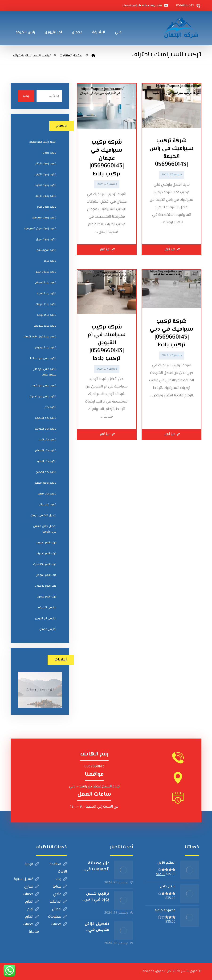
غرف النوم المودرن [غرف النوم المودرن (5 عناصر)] (46, 575)
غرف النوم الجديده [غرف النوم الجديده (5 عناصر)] (46, 543)
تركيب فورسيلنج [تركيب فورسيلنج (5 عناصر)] (47, 505)
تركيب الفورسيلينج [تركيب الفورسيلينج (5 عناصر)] (46, 250)
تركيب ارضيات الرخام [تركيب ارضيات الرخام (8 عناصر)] (46, 164)
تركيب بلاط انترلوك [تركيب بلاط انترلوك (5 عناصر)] (46, 304)
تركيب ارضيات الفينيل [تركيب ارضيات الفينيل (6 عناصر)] (45, 175)
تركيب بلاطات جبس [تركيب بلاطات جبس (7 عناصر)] (45, 272)
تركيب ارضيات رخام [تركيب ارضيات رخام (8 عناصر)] (47, 207)
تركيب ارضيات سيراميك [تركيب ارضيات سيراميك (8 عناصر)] (44, 218)
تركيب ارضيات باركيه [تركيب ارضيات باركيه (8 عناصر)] (46, 196)
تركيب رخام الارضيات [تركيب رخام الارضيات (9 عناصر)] (46, 418)
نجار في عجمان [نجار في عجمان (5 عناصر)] (48, 629)
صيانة (60, 887)
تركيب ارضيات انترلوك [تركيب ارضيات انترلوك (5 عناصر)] (45, 185)
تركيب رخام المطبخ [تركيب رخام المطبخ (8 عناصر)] (46, 472)
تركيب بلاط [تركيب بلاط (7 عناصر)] (50, 261)
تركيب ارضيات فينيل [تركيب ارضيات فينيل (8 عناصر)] (46, 239)
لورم (33, 909)
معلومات (57, 917)
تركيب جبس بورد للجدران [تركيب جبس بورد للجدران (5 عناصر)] (43, 397)
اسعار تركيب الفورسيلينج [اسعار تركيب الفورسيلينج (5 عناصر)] (43, 142)
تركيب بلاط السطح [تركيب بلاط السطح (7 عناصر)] (46, 283)
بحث (26, 96)
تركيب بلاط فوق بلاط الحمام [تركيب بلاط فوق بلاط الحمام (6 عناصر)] (40, 337)
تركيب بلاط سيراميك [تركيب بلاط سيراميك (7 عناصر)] (45, 326)
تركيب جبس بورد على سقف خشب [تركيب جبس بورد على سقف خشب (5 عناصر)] (44, 372)
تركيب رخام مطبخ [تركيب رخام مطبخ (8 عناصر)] (47, 494)
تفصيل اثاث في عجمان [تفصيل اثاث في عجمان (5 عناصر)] (43, 516)
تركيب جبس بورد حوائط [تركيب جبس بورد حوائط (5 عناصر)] (43, 358)
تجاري (32, 887)
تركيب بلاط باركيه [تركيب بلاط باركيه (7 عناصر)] (47, 315)
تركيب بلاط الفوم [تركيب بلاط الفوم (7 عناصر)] (47, 294)
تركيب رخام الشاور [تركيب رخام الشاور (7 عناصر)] (47, 461)
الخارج (32, 902)
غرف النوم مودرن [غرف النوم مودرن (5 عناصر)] (47, 597)
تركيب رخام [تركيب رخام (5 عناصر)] (50, 407)
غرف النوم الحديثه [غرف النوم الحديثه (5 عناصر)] (46, 554)
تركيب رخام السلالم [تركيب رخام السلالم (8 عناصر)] (46, 451)
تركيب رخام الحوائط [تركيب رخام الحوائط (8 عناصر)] (46, 429)
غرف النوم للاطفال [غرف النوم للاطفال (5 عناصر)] (46, 586)
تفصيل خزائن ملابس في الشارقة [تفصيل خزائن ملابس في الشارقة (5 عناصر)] (45, 529)
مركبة (32, 864)
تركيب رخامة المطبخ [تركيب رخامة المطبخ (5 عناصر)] (45, 483)
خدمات (31, 894)
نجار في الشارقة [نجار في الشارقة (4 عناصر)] (47, 608)
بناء (61, 879)
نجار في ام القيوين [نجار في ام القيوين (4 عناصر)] (46, 618)
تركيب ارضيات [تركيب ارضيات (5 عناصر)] (49, 153)
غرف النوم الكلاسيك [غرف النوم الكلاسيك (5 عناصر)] (45, 564)
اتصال (59, 909)
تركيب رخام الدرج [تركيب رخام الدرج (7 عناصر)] (47, 440)
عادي (60, 894)
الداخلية (58, 902)
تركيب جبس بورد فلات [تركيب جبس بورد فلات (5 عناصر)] (44, 386)
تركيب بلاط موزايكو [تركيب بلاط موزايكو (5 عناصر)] (45, 348)
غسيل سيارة (26, 879)
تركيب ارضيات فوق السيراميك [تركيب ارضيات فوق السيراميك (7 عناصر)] (40, 229)
